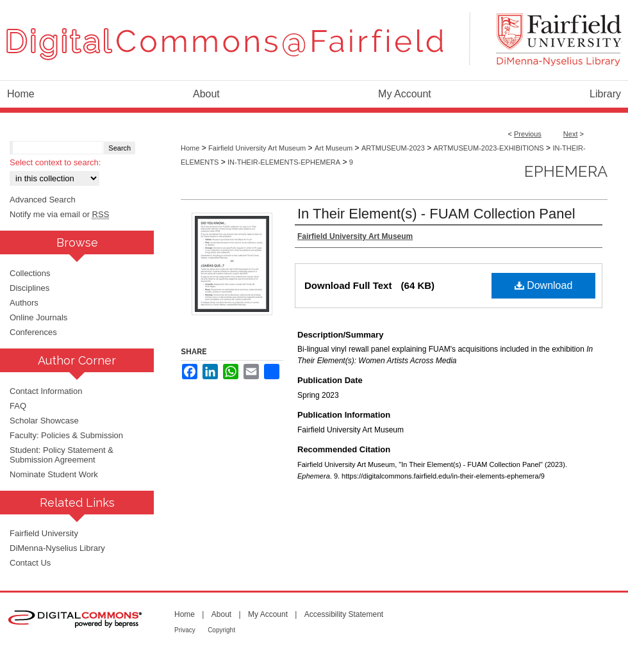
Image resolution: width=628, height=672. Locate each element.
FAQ (18, 406)
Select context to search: (55, 162)
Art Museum (334, 148)
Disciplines (29, 288)
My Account (268, 614)
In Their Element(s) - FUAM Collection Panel (436, 214)
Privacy (185, 630)
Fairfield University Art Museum (257, 148)
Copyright (221, 630)
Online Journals (38, 317)
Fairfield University (44, 533)
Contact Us (30, 563)
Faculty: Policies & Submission (66, 435)
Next (571, 134)
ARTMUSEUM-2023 (393, 148)
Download (544, 285)
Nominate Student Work (54, 474)
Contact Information (46, 391)
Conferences (33, 332)
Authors (24, 303)
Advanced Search (43, 200)
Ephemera (566, 171)
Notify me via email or (59, 214)
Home (190, 148)
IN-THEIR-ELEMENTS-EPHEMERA (284, 162)
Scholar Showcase (44, 421)
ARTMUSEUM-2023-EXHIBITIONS (489, 148)
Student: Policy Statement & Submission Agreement (62, 455)
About (221, 614)
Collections (30, 273)
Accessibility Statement (344, 614)
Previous (528, 134)
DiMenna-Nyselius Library (57, 548)
